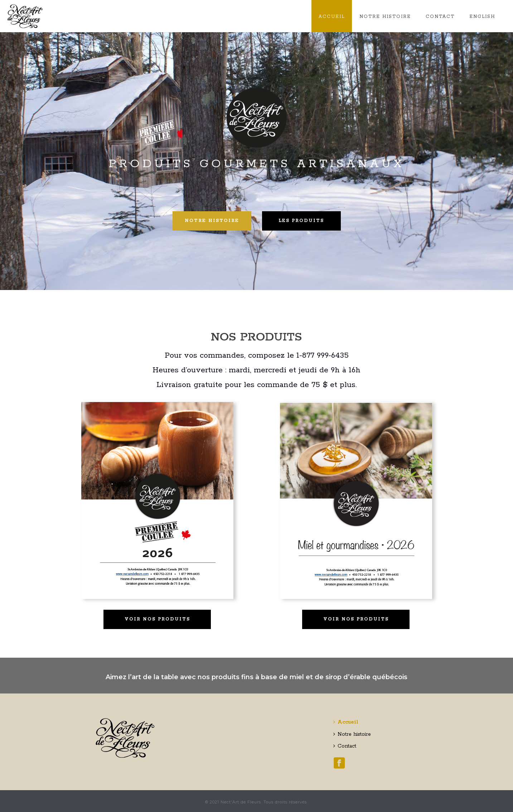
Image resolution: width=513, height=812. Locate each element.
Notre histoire (385, 17)
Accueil (332, 17)
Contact (440, 17)
